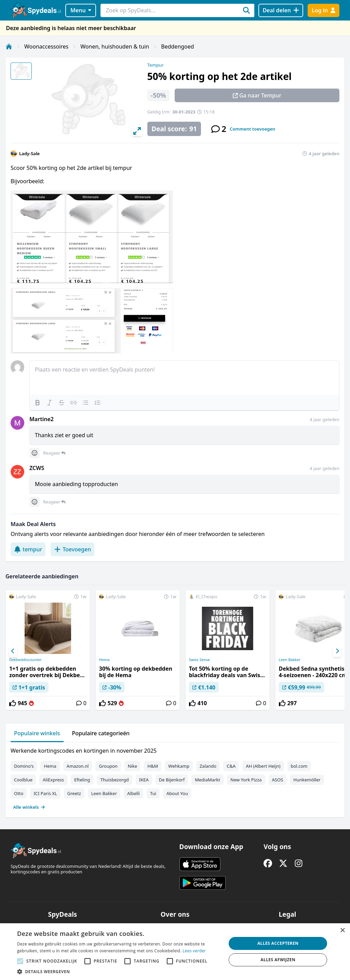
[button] (119, 971)
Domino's (24, 766)
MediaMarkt (207, 780)
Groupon (108, 766)
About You (177, 793)
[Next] (337, 651)
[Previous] (13, 651)
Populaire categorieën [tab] (101, 733)
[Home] (9, 46)
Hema (104, 660)
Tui (153, 793)
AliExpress (53, 780)
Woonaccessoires (46, 46)
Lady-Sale (29, 153)
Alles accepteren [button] (278, 943)
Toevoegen (72, 549)
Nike (133, 766)
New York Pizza (246, 780)
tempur (28, 549)
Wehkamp (179, 766)
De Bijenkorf (172, 780)
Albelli (133, 793)
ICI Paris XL (45, 793)
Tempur (156, 65)
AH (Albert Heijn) (263, 766)
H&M (153, 766)
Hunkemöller (307, 780)
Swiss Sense (199, 660)
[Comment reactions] (35, 453)
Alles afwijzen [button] (278, 960)
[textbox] (184, 378)
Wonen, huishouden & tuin (115, 46)
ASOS (278, 780)
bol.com (299, 766)
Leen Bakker (104, 793)
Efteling (82, 780)
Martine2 (42, 419)
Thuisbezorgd (115, 780)
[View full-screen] (137, 131)
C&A (231, 766)
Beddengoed (177, 46)
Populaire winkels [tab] (37, 733)
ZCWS (37, 468)
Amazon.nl (78, 766)
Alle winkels (29, 807)
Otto (19, 793)
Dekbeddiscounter (25, 660)
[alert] (175, 952)
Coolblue (23, 780)
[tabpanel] (175, 777)
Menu (81, 10)
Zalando (208, 766)
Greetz (74, 793)
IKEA (144, 780)
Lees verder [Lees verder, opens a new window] (194, 951)
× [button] (342, 931)
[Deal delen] (281, 10)
